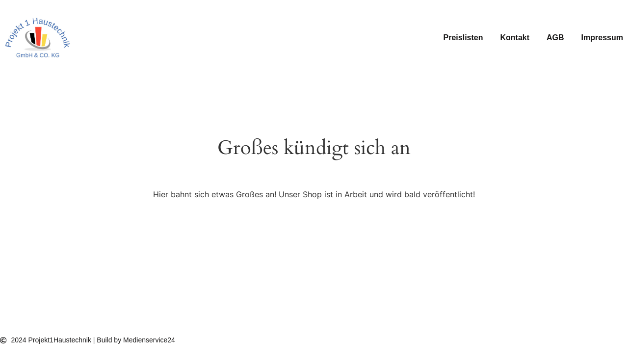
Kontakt (515, 38)
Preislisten (463, 38)
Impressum (602, 38)
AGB (555, 38)
